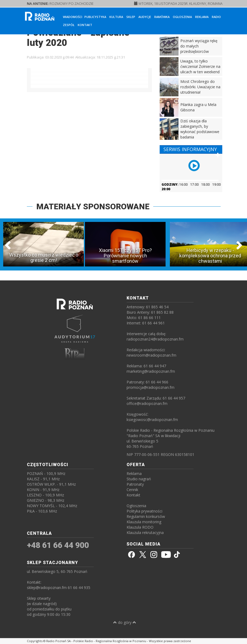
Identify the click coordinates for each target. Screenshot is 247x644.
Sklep (131, 17)
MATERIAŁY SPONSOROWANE (93, 206)
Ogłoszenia (182, 17)
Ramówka (162, 17)
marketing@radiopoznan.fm (151, 371)
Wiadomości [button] (73, 17)
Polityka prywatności (144, 511)
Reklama (202, 17)
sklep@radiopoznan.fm (47, 588)
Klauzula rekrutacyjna (145, 533)
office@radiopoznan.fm (147, 403)
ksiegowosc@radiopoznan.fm (152, 420)
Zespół (69, 25)
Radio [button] (216, 17)
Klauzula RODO (140, 527)
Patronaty (135, 484)
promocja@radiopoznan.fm (151, 387)
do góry (125, 622)
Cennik (132, 490)
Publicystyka (95, 17)
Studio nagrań (139, 479)
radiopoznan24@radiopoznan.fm (155, 339)
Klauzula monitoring (144, 522)
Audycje (145, 17)
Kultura (116, 17)
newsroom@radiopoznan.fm (151, 355)
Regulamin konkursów (146, 516)
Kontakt (85, 25)
